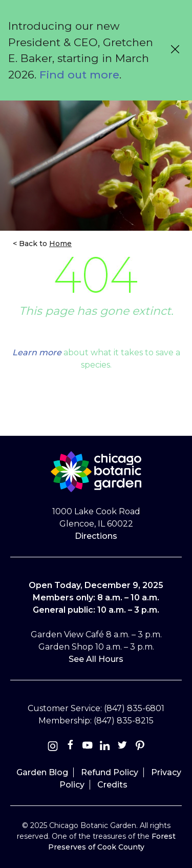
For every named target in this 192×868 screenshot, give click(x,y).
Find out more (79, 75)
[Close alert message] (175, 50)
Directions (96, 536)
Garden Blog (42, 772)
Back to (44, 244)
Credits (112, 785)
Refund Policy (110, 772)
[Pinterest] (140, 747)
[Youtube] (88, 747)
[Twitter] (123, 747)
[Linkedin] (105, 747)
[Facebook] (71, 747)
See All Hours (96, 659)
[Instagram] (53, 747)
